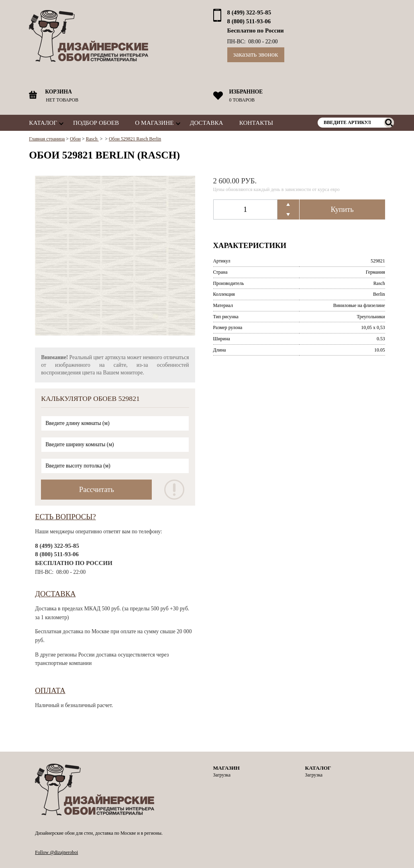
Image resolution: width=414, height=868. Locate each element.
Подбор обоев (96, 123)
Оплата (50, 690)
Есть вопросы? (65, 517)
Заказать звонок (256, 54)
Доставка (207, 123)
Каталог (43, 123)
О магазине (154, 123)
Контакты (256, 123)
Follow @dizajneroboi (56, 852)
